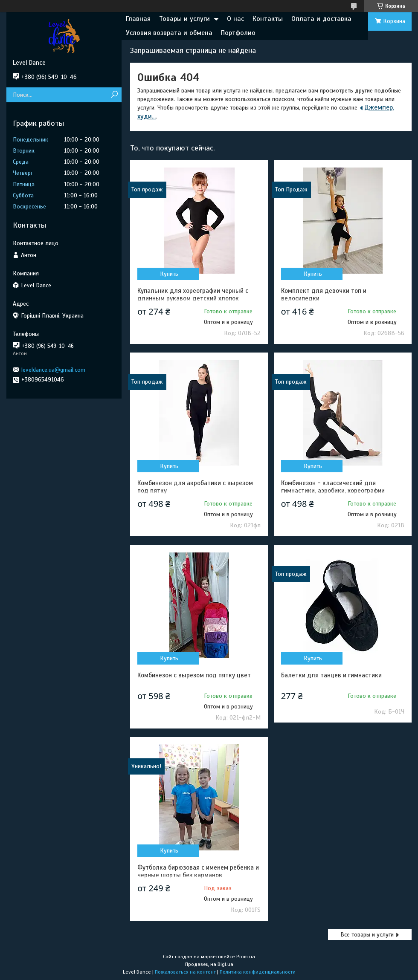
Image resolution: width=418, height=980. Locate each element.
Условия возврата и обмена (169, 33)
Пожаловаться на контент (185, 972)
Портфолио (238, 33)
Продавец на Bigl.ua (209, 964)
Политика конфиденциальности (258, 972)
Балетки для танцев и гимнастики (331, 675)
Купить (169, 274)
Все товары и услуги (367, 935)
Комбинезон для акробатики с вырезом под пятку (195, 487)
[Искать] (114, 95)
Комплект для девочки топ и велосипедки (324, 295)
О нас (235, 19)
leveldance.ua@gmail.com (53, 370)
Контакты (268, 19)
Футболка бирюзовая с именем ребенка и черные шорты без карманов (198, 871)
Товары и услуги (184, 19)
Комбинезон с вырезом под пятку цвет (194, 675)
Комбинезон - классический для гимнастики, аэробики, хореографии (333, 487)
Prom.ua (246, 957)
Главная (138, 19)
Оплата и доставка (321, 19)
